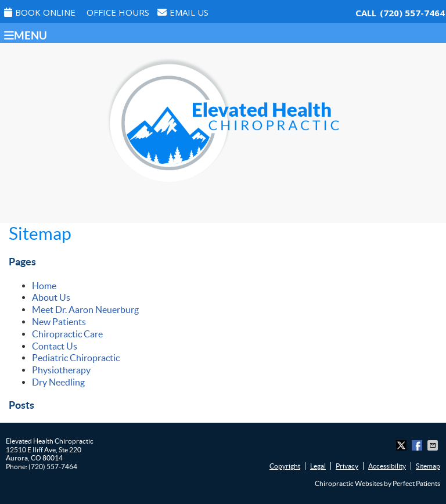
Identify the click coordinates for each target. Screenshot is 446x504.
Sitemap (428, 466)
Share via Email (434, 445)
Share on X (402, 445)
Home (44, 286)
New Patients (59, 322)
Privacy (347, 466)
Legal (318, 466)
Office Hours (118, 12)
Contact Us (55, 346)
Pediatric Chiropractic (76, 358)
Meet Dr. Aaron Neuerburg (85, 309)
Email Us (183, 12)
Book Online (40, 12)
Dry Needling (58, 382)
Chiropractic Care (67, 334)
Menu (26, 35)
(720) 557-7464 (412, 13)
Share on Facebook (418, 445)
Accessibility (387, 466)
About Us (51, 297)
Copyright (285, 466)
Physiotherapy (61, 370)
